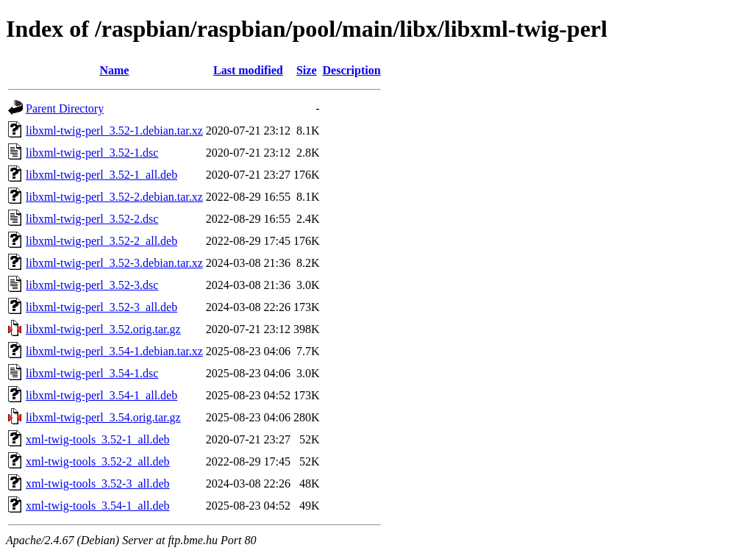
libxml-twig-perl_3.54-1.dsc (92, 373)
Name (114, 70)
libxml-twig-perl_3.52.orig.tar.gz (103, 329)
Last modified (248, 70)
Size (307, 70)
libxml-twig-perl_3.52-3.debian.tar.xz (114, 263)
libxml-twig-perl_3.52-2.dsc (92, 219)
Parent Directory (65, 108)
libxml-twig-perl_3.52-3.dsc (92, 285)
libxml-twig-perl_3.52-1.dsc (92, 153)
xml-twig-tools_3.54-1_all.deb (98, 506)
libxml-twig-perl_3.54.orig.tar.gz (103, 417)
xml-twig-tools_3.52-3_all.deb (98, 484)
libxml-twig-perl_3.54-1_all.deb (101, 395)
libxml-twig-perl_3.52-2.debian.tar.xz (114, 197)
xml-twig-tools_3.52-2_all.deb (98, 461)
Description (352, 70)
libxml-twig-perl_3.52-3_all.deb (101, 307)
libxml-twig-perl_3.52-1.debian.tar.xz (114, 131)
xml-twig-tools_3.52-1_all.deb (98, 439)
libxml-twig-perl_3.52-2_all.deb (101, 241)
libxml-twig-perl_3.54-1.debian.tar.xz (114, 351)
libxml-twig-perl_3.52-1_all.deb (101, 175)
